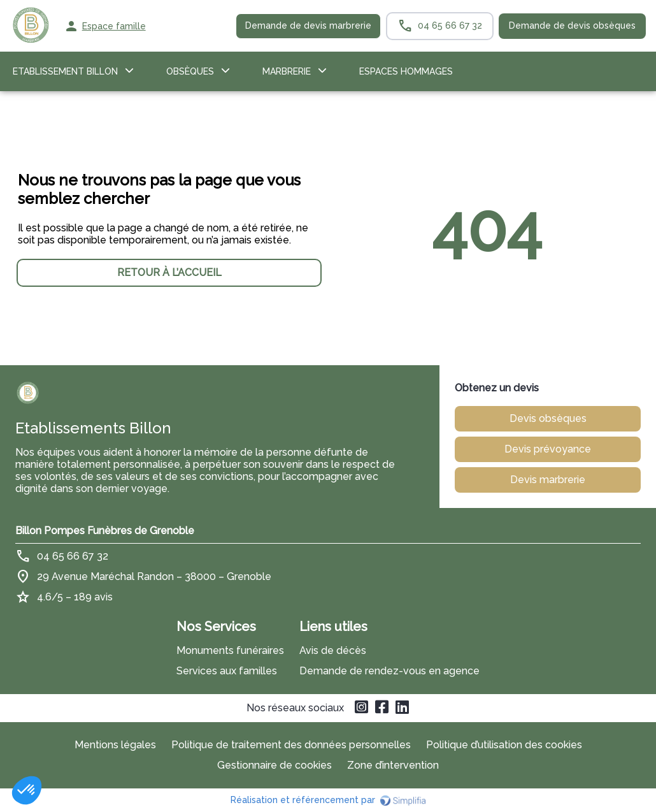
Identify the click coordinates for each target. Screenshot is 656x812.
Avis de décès (333, 650)
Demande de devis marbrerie (308, 25)
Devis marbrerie (548, 480)
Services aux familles (227, 671)
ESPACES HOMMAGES (406, 71)
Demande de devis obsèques (572, 25)
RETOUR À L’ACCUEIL (169, 272)
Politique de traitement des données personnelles (291, 745)
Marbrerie (287, 71)
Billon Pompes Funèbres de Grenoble (105, 531)
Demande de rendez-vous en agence (389, 671)
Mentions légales (115, 745)
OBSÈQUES (190, 71)
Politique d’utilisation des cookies (504, 745)
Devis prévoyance (548, 449)
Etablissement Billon (65, 71)
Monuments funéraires (230, 650)
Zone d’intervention (393, 765)
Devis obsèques (548, 418)
